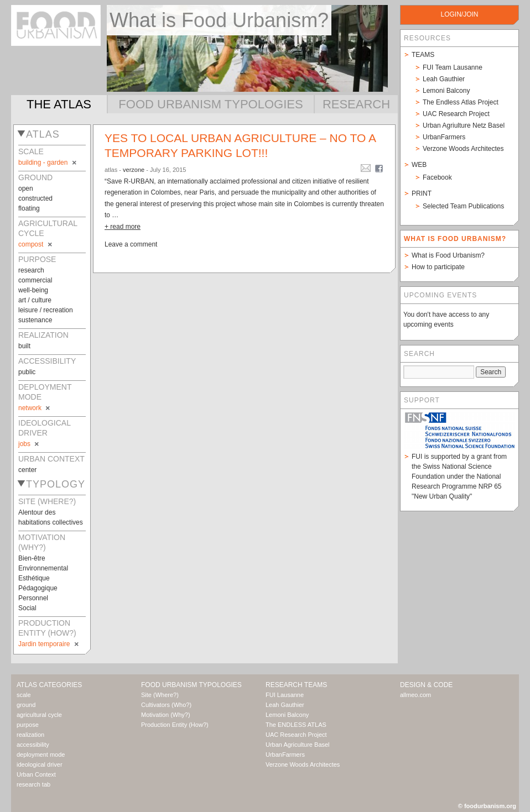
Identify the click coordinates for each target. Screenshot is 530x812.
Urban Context (36, 774)
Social (27, 608)
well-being (33, 290)
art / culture (35, 300)
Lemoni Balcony (446, 91)
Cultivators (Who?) (166, 705)
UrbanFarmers (444, 137)
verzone (134, 170)
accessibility (33, 745)
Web (419, 165)
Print (422, 193)
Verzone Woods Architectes (463, 149)
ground (26, 705)
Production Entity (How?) (175, 725)
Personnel (33, 598)
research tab (33, 784)
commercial (35, 280)
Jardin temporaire (49, 644)
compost (36, 244)
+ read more (123, 227)
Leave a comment (131, 244)
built (24, 346)
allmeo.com (415, 695)
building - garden (48, 163)
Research (356, 104)
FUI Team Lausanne (453, 67)
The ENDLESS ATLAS (296, 725)
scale (24, 695)
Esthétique (34, 578)
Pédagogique (38, 588)
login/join (459, 14)
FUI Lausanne (285, 695)
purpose (28, 725)
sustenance (35, 320)
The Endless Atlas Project (461, 102)
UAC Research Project (456, 114)
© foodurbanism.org (487, 806)
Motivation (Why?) (166, 715)
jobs (29, 444)
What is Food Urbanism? (448, 255)
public (27, 372)
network (35, 408)
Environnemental (43, 568)
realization (30, 735)
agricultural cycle (39, 715)
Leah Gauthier (444, 79)
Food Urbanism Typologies (211, 104)
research (31, 270)
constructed (35, 198)
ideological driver (40, 764)
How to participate (438, 267)
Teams (423, 55)
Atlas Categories (49, 685)
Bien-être (32, 558)
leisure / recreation (46, 310)
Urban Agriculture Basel (298, 745)
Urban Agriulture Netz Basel (464, 125)
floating (29, 208)
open (26, 188)
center (27, 470)
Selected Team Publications (463, 206)
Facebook (437, 177)
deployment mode (41, 755)
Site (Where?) (160, 695)
